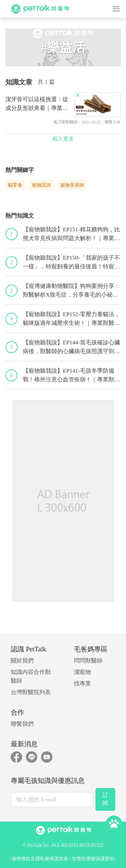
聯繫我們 (22, 724)
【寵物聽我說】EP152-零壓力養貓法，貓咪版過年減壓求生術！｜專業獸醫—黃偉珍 (71, 319)
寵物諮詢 (41, 185)
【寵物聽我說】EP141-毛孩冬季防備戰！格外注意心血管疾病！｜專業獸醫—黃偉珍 (71, 376)
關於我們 (22, 661)
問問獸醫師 (88, 661)
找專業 (82, 684)
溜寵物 (82, 672)
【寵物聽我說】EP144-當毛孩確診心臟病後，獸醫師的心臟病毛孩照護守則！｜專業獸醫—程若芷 (71, 347)
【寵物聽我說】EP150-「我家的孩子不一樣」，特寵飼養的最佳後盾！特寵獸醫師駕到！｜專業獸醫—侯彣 (71, 263)
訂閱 (105, 799)
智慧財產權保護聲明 (93, 859)
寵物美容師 (72, 185)
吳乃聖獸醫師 (66, 122)
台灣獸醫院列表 (31, 692)
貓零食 (15, 185)
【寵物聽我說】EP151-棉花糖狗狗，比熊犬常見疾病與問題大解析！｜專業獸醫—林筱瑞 (71, 234)
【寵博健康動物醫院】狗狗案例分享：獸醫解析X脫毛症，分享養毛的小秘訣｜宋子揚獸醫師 (71, 291)
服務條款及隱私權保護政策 (40, 859)
